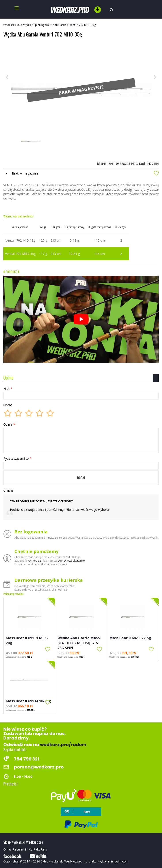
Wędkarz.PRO (12, 25)
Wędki (27, 25)
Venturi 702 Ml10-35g (83, 25)
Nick (8, 389)
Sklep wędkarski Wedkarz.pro (62, 861)
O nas (8, 849)
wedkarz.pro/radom (63, 745)
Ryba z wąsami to (17, 458)
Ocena (8, 405)
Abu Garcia (60, 25)
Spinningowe (42, 25)
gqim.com (122, 861)
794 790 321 (35, 561)
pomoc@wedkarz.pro (71, 561)
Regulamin (20, 849)
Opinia (9, 424)
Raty (44, 849)
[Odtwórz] (81, 319)
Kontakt (34, 849)
